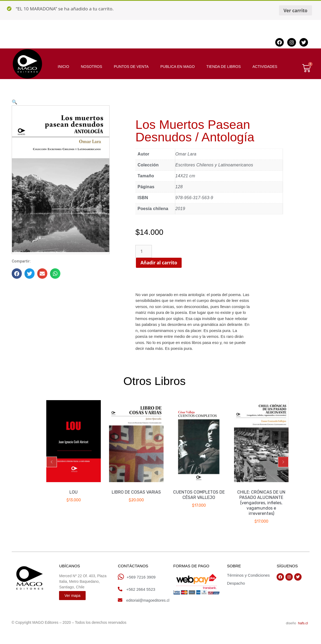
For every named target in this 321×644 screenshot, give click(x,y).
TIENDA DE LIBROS (224, 67)
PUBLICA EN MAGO (178, 67)
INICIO (63, 67)
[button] (52, 462)
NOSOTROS (91, 67)
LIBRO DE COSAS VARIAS (136, 492)
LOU (74, 492)
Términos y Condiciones (248, 575)
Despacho (236, 583)
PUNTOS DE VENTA (131, 67)
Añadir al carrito (168, 263)
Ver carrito (295, 11)
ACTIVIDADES (265, 67)
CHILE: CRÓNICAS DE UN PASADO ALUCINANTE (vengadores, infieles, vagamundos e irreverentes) (261, 503)
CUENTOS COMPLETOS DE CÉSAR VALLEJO (199, 495)
